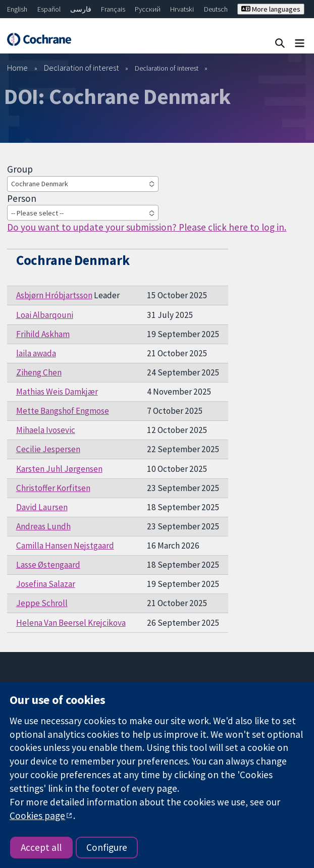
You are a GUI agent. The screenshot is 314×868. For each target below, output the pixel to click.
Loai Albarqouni (45, 315)
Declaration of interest (82, 68)
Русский (148, 9)
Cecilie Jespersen (48, 449)
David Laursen (42, 507)
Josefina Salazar (46, 584)
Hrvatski (182, 9)
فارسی (81, 9)
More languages (271, 9)
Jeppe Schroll (42, 603)
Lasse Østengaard (48, 565)
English (17, 9)
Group (20, 169)
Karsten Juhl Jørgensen (59, 469)
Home (17, 68)
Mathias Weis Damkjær (57, 392)
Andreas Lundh (43, 526)
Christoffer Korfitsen (53, 488)
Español (49, 9)
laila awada (36, 353)
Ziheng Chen (39, 372)
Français (113, 9)
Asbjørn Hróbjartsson (54, 295)
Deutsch (216, 9)
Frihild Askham (43, 334)
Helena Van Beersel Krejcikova (71, 623)
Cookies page (37, 816)
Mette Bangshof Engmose (63, 411)
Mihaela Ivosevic (46, 430)
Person (22, 198)
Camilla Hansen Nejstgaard (65, 546)
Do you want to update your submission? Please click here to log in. (147, 227)
